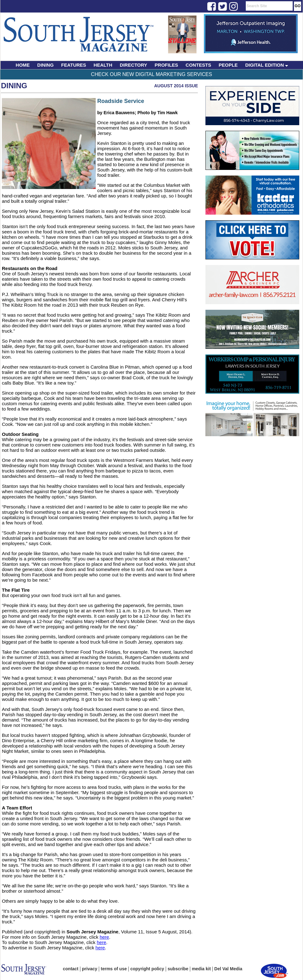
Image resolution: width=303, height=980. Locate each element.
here (104, 937)
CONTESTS (199, 65)
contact (71, 969)
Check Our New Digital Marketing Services (151, 74)
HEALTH (103, 65)
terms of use (114, 969)
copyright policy (147, 969)
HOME (23, 65)
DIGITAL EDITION (267, 65)
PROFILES (167, 65)
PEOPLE (228, 65)
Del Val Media (228, 969)
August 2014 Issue (176, 86)
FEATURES (74, 65)
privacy (90, 969)
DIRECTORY (134, 65)
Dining (14, 86)
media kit (201, 969)
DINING (45, 65)
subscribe (178, 969)
